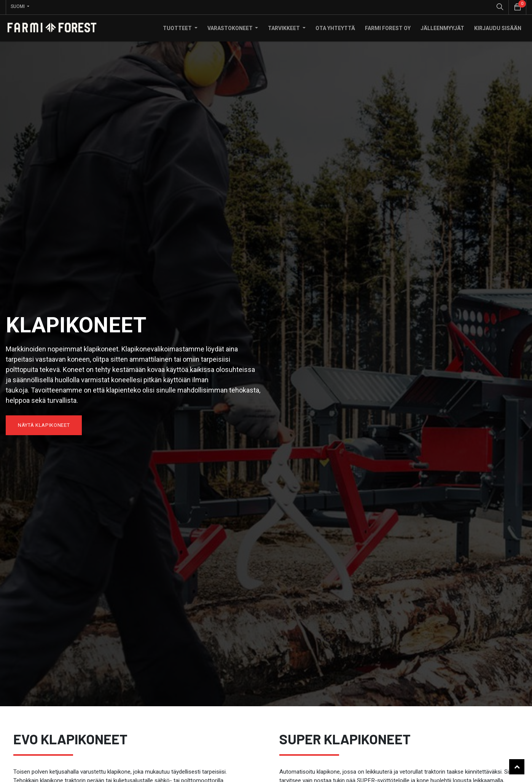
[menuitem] (335, 27)
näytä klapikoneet (44, 424)
